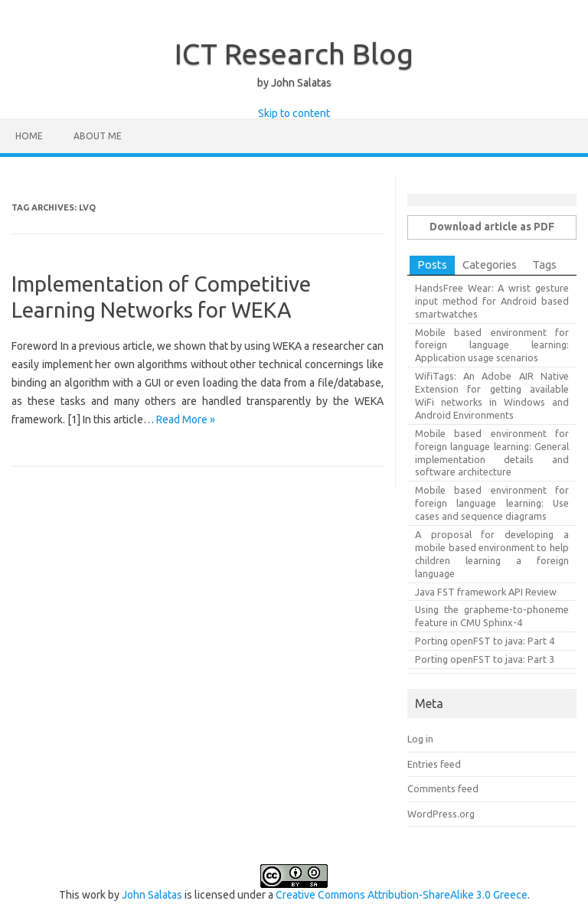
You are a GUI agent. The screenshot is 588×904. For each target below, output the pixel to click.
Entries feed (434, 764)
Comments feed (443, 788)
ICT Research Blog (294, 54)
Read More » (186, 419)
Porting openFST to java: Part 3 (485, 659)
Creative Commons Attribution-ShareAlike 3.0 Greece (402, 895)
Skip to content (294, 113)
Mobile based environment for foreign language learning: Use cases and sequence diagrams (492, 503)
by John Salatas (294, 83)
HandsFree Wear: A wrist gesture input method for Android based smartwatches (492, 301)
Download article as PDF (492, 227)
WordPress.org (441, 814)
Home (29, 136)
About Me (98, 136)
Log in (420, 739)
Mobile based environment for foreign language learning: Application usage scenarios (492, 345)
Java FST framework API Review (486, 592)
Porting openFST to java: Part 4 (485, 641)
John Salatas (152, 895)
